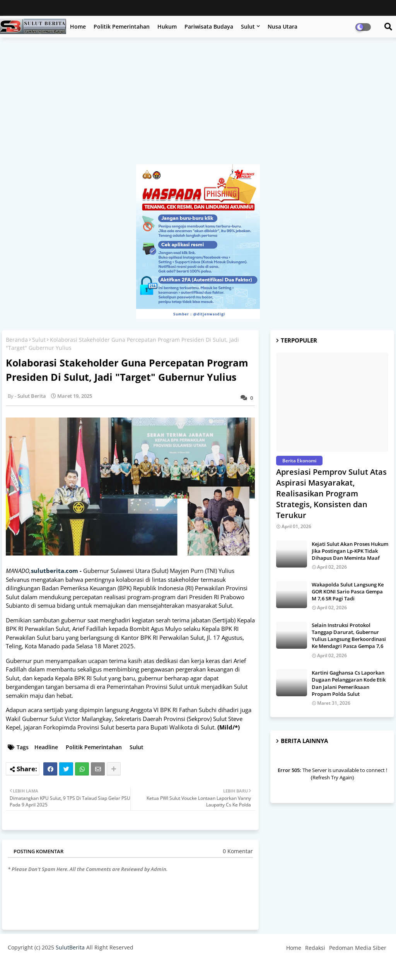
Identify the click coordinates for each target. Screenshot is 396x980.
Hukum (167, 26)
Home (78, 26)
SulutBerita (70, 947)
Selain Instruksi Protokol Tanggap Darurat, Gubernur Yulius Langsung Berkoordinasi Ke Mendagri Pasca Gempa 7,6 (349, 636)
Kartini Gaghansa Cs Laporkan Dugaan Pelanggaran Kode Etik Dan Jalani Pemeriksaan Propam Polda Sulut (349, 683)
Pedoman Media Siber (358, 948)
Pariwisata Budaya (209, 26)
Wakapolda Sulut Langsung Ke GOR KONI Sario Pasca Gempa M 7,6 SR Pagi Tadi (348, 591)
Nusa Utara (282, 26)
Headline (46, 747)
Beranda (17, 340)
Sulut (248, 26)
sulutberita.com (55, 571)
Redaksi (315, 948)
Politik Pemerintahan (122, 26)
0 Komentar (238, 851)
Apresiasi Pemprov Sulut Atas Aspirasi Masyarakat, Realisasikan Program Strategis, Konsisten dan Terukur (331, 493)
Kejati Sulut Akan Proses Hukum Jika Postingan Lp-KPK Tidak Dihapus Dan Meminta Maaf (350, 551)
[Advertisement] (198, 105)
